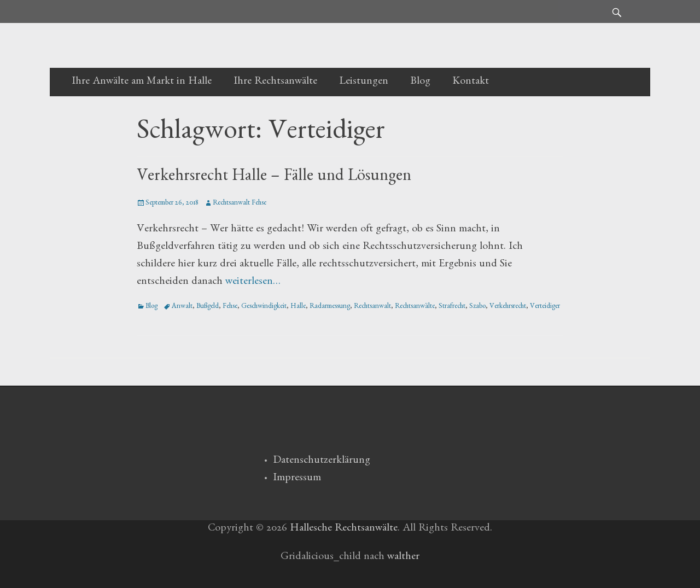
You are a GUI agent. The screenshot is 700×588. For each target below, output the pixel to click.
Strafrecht (452, 307)
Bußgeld (208, 307)
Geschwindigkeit (264, 307)
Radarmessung (330, 307)
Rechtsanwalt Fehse (240, 204)
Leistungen (364, 82)
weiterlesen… (253, 282)
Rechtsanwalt (372, 307)
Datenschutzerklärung (322, 461)
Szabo (477, 307)
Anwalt (182, 307)
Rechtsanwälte (415, 307)
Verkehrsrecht (508, 307)
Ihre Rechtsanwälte (275, 82)
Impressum (297, 479)
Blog (420, 82)
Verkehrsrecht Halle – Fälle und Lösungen (274, 178)
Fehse (230, 307)
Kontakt (471, 82)
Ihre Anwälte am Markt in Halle (142, 82)
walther (403, 557)
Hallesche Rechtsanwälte (344, 529)
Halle (298, 307)
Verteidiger (545, 307)
